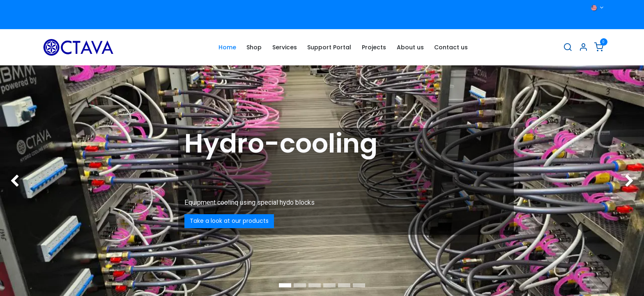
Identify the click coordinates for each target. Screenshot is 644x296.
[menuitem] (227, 47)
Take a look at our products (229, 221)
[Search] (568, 47)
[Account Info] (583, 47)
